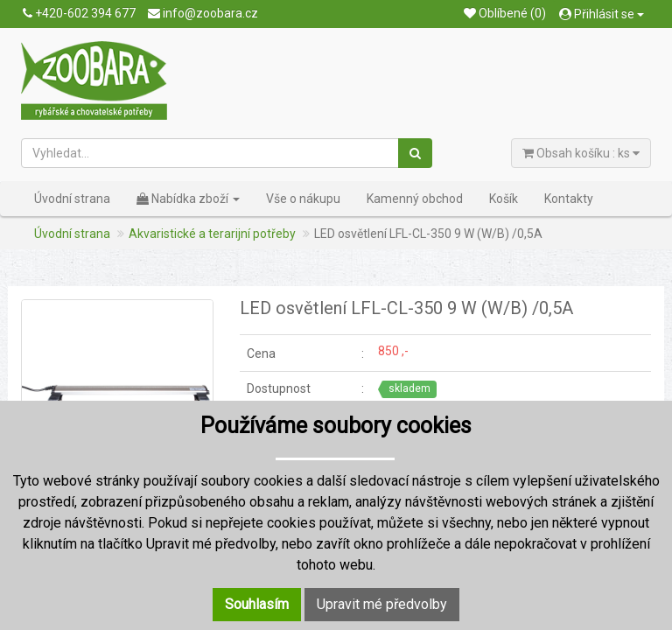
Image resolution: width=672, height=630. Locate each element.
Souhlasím (257, 604)
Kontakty (569, 199)
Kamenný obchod (415, 199)
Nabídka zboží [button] (188, 199)
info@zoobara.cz (203, 13)
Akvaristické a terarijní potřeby (212, 234)
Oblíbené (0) (505, 13)
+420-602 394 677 (79, 13)
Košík (504, 199)
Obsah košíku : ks (581, 153)
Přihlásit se (602, 14)
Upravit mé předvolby (382, 604)
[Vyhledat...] (210, 153)
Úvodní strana (72, 199)
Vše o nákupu (303, 199)
